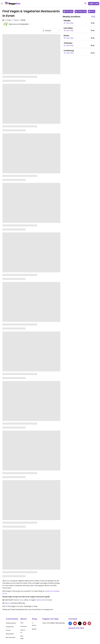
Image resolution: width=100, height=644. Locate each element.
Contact (23, 626)
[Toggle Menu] (2, 4)
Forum (8, 630)
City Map (68, 11)
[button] (92, 17)
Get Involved (10, 637)
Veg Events (10, 627)
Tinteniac (68, 43)
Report (8, 603)
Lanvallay (68, 28)
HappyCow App (51, 619)
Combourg (69, 50)
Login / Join (94, 4)
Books (34, 629)
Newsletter (10, 634)
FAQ (22, 623)
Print (92, 11)
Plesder (67, 21)
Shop (35, 619)
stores (20, 600)
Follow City (81, 11)
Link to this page (9, 606)
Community (12, 619)
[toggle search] (85, 3)
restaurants (41, 600)
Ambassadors (11, 623)
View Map (69, 23)
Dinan (66, 36)
